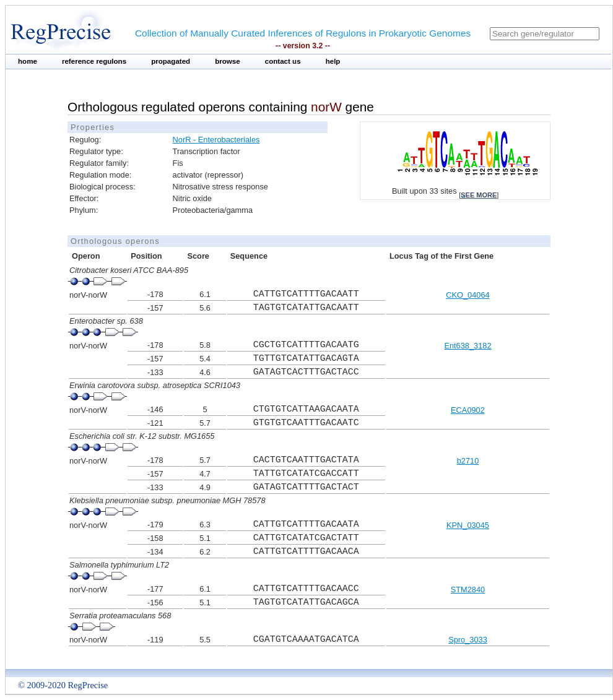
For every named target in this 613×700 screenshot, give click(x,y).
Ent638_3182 (467, 346)
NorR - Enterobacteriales (216, 140)
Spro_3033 (468, 640)
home (28, 61)
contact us (283, 61)
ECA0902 (468, 410)
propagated (171, 61)
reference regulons (94, 61)
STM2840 (468, 590)
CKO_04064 (467, 295)
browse (228, 61)
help (333, 61)
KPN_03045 (468, 525)
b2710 (468, 461)
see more (479, 195)
